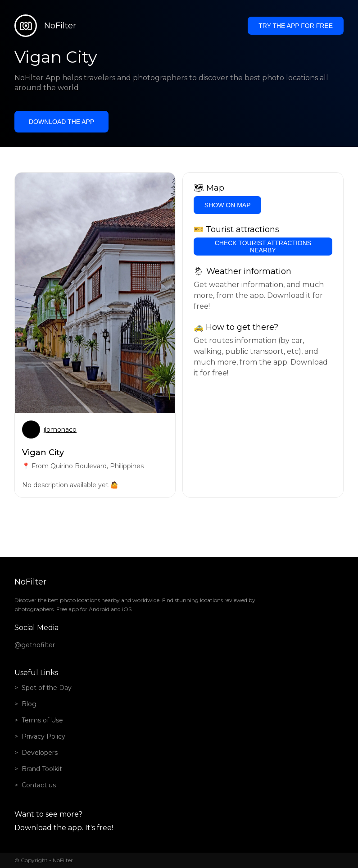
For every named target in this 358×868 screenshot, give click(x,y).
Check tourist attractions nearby (263, 247)
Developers (40, 753)
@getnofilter (35, 645)
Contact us (39, 785)
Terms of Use (42, 720)
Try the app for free (296, 26)
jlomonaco (60, 429)
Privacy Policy (43, 736)
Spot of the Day (47, 688)
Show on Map (228, 205)
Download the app (61, 122)
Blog (29, 704)
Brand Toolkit (42, 769)
